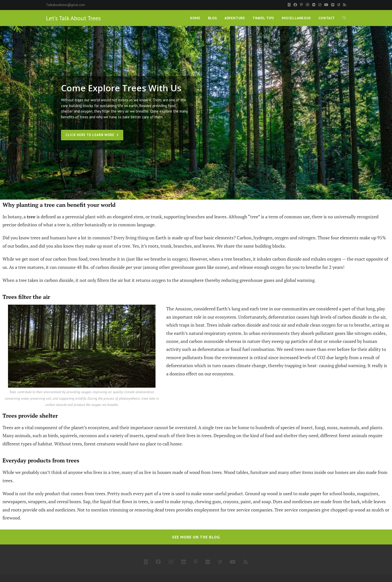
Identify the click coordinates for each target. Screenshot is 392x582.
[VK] (314, 5)
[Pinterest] (301, 5)
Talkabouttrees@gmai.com (65, 5)
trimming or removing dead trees (142, 510)
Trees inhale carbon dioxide (234, 325)
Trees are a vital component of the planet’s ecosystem (56, 428)
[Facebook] (295, 5)
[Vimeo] (333, 5)
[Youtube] (326, 5)
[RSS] (344, 5)
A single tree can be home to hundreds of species (246, 428)
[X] (289, 5)
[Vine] (339, 5)
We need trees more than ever (306, 349)
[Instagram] (320, 5)
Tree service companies (297, 510)
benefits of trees (75, 117)
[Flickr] (208, 562)
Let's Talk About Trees (73, 18)
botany (15, 217)
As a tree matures (26, 267)
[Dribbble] (307, 5)
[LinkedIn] (183, 562)
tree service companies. (250, 510)
